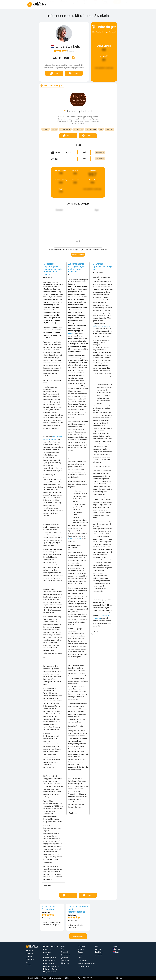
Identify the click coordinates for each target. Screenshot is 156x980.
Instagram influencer (50, 969)
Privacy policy (83, 961)
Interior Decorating (65, 129)
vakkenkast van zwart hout (103, 326)
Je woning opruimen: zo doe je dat (102, 266)
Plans (80, 955)
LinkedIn (66, 952)
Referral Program (84, 966)
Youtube (66, 963)
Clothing (54, 129)
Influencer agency (49, 961)
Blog (64, 949)
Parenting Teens (78, 129)
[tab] (52, 86)
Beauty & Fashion (91, 129)
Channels (29, 956)
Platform (87, 3)
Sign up (29, 965)
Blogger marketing (50, 972)
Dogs (101, 129)
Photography (109, 129)
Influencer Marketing (51, 946)
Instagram (66, 955)
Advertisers (51, 3)
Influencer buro (48, 963)
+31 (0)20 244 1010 (86, 978)
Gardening (46, 129)
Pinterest (66, 958)
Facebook (66, 961)
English (116, 949)
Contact (81, 952)
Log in (28, 962)
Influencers (64, 3)
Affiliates (76, 3)
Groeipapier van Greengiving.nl (49, 908)
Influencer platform (50, 958)
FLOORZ (71, 333)
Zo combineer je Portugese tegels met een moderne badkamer (77, 268)
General (98, 949)
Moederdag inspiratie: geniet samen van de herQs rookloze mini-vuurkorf (53, 269)
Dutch (116, 952)
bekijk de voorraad (75, 539)
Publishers (30, 954)
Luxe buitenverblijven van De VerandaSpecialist (78, 909)
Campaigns (30, 959)
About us (81, 949)
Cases (80, 958)
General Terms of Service (87, 963)
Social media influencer (51, 966)
